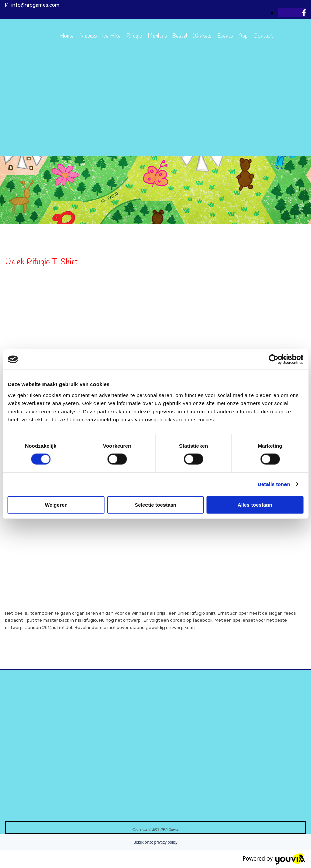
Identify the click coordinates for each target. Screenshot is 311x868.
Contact (263, 36)
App (243, 36)
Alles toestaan (255, 505)
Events (225, 36)
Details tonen (274, 484)
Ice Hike (111, 36)
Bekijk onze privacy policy (156, 842)
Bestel (180, 36)
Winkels (202, 36)
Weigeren (56, 505)
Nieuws (88, 36)
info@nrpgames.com (35, 5)
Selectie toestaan (155, 505)
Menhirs (157, 36)
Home (67, 36)
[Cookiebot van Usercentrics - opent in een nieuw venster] (273, 360)
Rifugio (134, 36)
